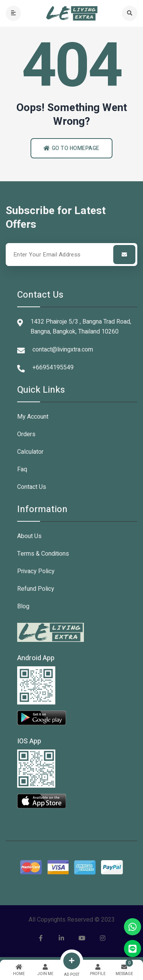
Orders (26, 434)
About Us (29, 536)
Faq (22, 469)
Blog (23, 606)
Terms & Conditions (43, 554)
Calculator (30, 452)
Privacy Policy (36, 571)
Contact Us (32, 487)
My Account (33, 417)
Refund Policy (36, 589)
